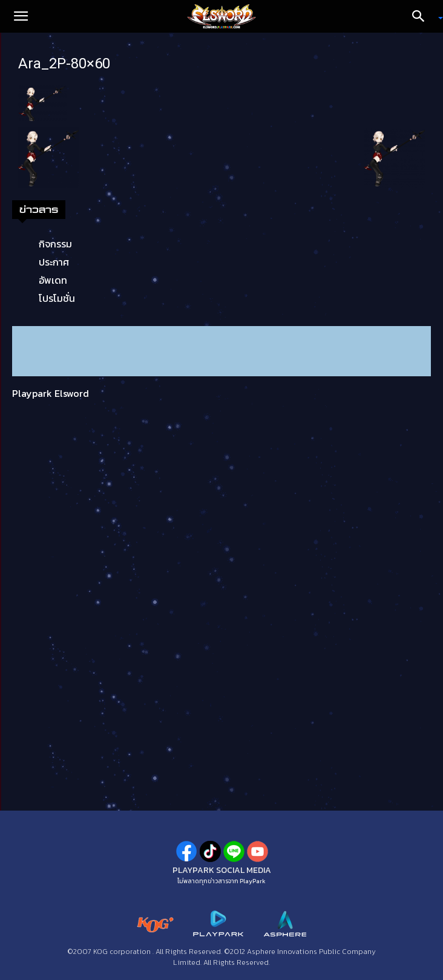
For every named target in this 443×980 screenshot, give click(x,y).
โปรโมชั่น (57, 298)
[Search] (422, 16)
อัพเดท (53, 280)
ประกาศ (54, 262)
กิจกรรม (55, 244)
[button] (21, 16)
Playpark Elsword (51, 393)
